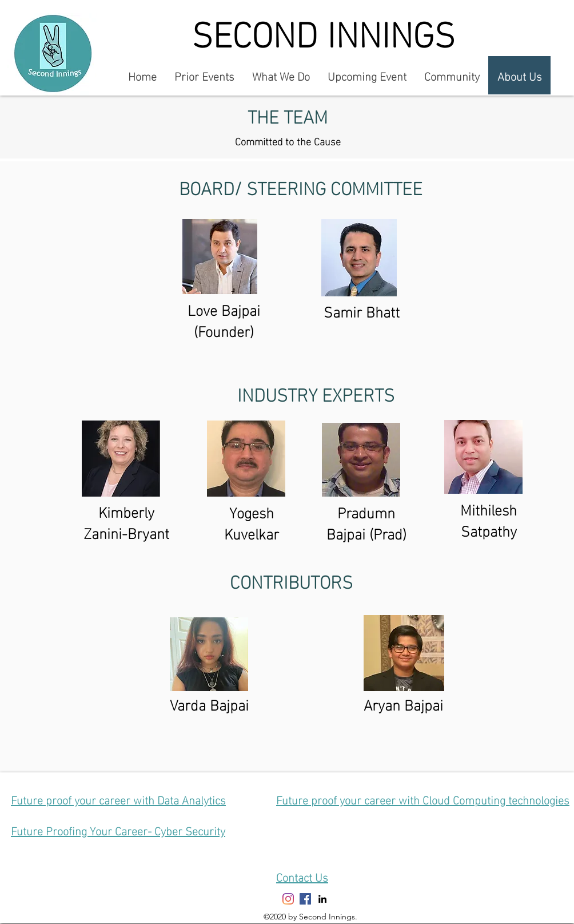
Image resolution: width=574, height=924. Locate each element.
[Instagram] (288, 899)
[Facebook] (305, 899)
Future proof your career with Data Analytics (118, 799)
